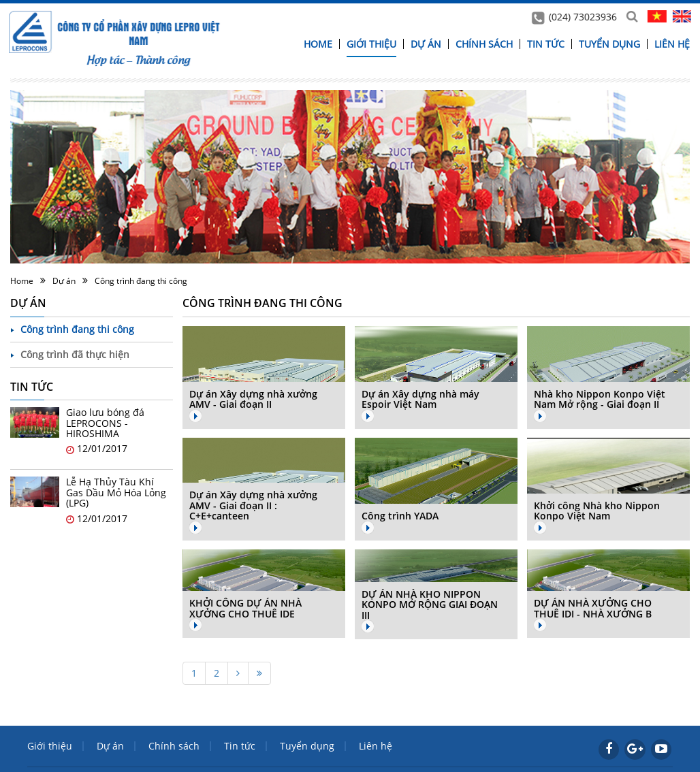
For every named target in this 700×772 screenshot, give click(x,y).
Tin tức (546, 44)
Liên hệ (672, 44)
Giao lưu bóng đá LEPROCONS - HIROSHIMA (105, 423)
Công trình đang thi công (141, 281)
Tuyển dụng (609, 44)
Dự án (426, 44)
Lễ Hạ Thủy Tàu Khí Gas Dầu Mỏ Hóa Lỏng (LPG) (116, 492)
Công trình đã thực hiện (75, 354)
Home (318, 44)
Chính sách (484, 44)
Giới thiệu (371, 44)
